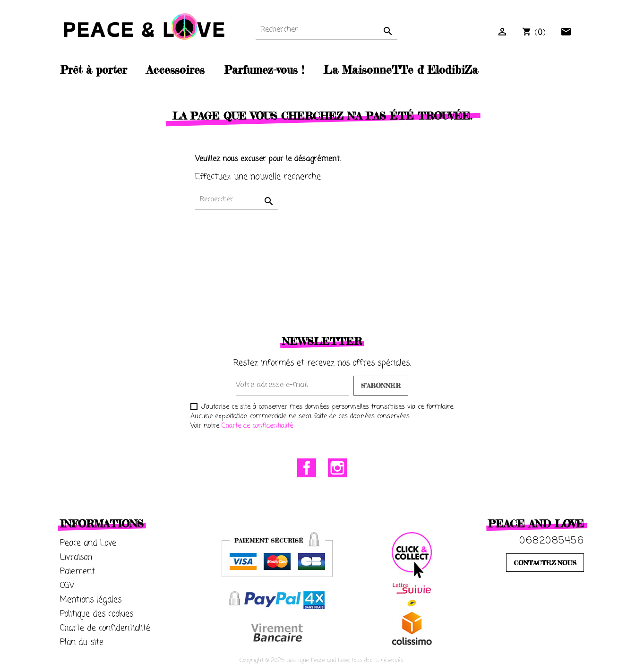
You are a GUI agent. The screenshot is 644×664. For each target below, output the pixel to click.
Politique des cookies (97, 614)
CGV (67, 586)
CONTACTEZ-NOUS (545, 563)
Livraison (76, 557)
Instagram (337, 468)
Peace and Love (88, 543)
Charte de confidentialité (257, 426)
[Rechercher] (326, 30)
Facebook (307, 468)
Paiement (77, 572)
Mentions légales (91, 600)
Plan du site (82, 642)
